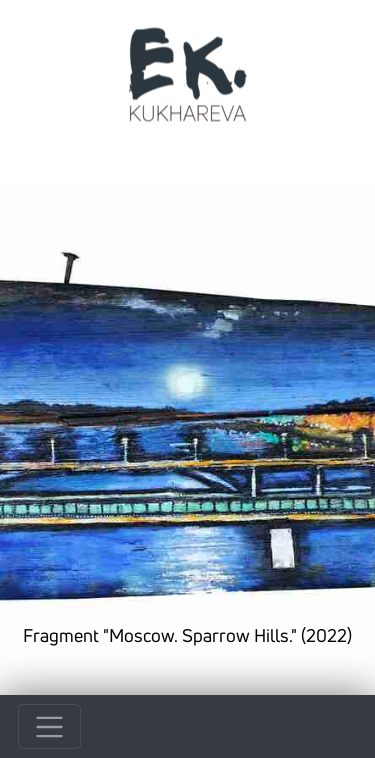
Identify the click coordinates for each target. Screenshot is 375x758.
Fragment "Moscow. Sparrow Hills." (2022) (187, 635)
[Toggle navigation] (49, 726)
